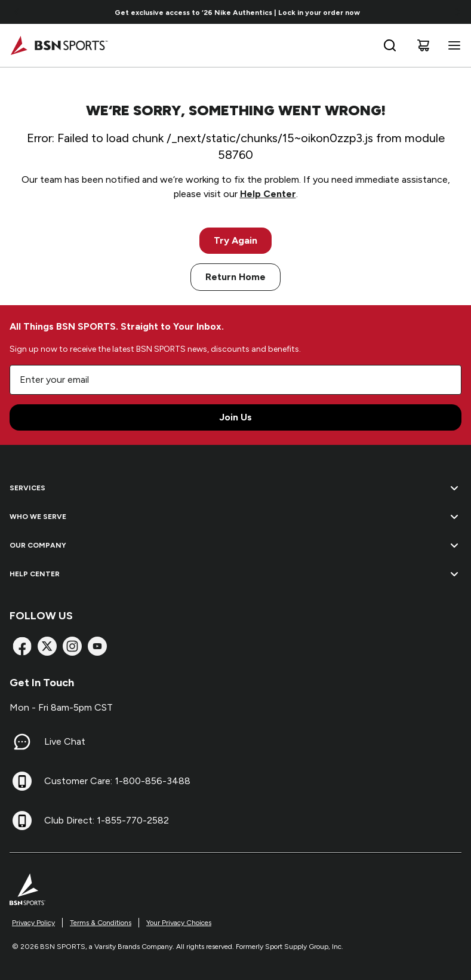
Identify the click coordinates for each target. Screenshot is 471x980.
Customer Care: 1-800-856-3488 (117, 781)
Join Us (235, 417)
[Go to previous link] (17, 12)
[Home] (59, 45)
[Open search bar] (390, 45)
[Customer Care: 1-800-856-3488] (22, 781)
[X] (47, 646)
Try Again (235, 240)
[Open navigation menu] (452, 45)
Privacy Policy (33, 923)
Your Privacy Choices (179, 923)
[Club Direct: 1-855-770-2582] (22, 821)
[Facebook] (22, 646)
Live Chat (65, 741)
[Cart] (423, 45)
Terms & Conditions (101, 923)
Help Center (268, 194)
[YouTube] (97, 646)
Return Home (235, 277)
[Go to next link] (458, 12)
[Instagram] (72, 646)
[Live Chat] (22, 742)
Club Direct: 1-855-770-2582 (107, 820)
